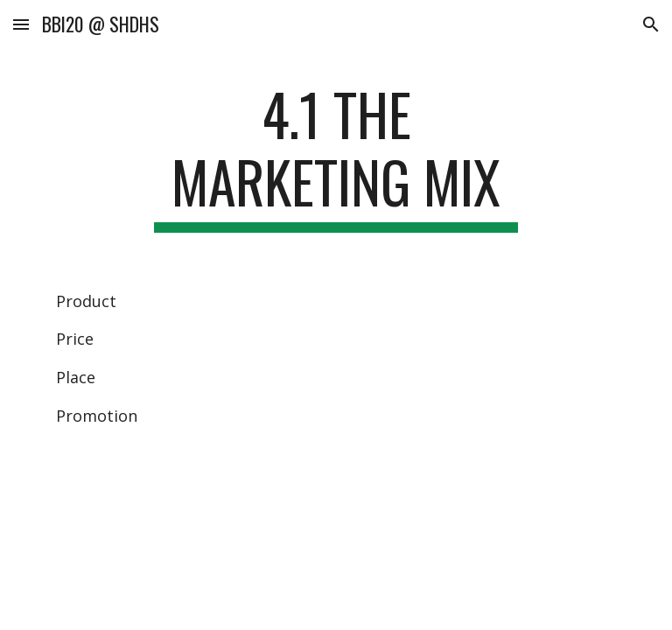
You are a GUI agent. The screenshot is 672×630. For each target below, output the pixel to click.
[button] (21, 24)
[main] (336, 157)
